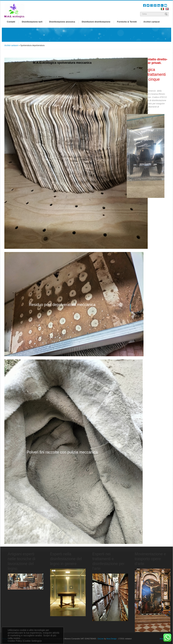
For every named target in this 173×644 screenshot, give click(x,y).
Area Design (112, 639)
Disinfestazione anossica (62, 22)
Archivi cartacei (152, 22)
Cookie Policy (15, 641)
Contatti (11, 22)
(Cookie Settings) (32, 641)
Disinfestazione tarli (32, 22)
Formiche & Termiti (127, 22)
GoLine (100, 639)
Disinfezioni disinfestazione (96, 22)
